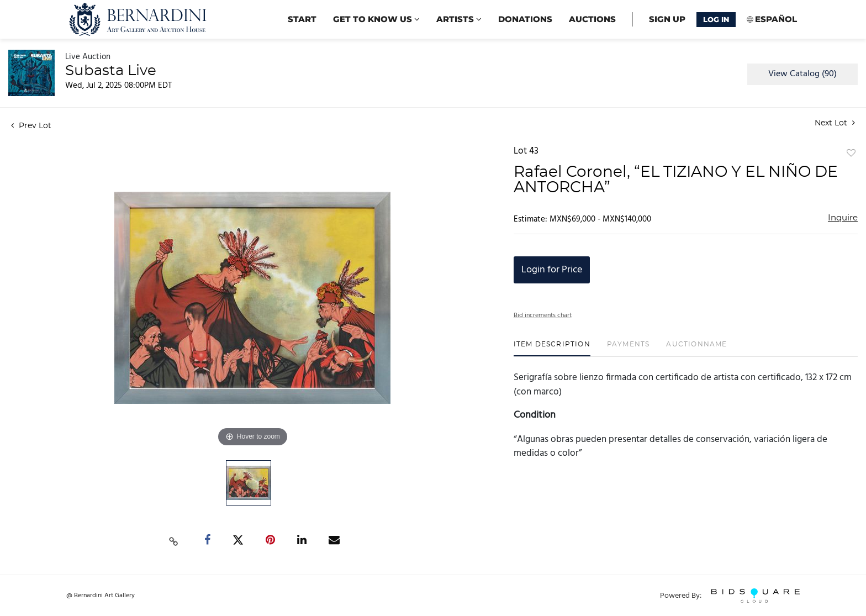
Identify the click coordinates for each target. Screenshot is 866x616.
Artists (459, 19)
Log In (716, 19)
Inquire (843, 218)
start (302, 19)
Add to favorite (851, 154)
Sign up (667, 19)
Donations (525, 19)
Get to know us (376, 19)
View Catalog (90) (802, 74)
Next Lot (835, 123)
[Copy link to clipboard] (174, 540)
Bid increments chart (543, 315)
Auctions (592, 19)
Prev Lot (31, 126)
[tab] (552, 348)
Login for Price (552, 270)
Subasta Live (111, 71)
